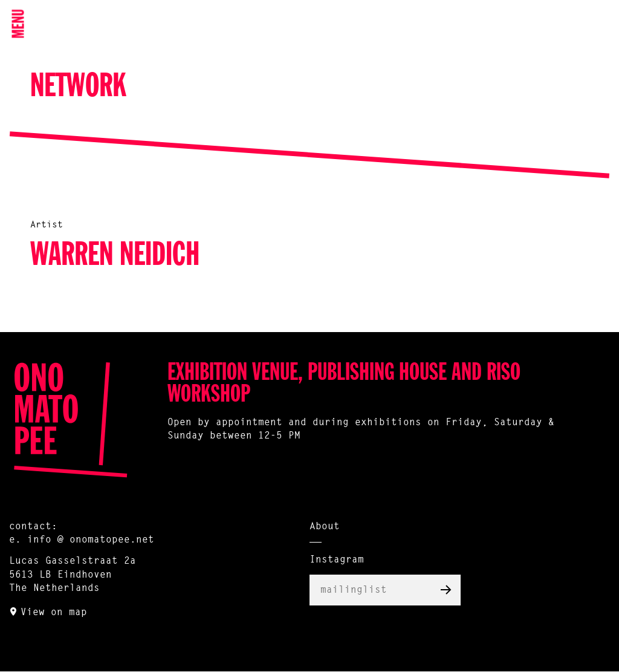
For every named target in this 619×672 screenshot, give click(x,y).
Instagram (337, 560)
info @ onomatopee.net (91, 540)
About (325, 527)
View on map (54, 613)
